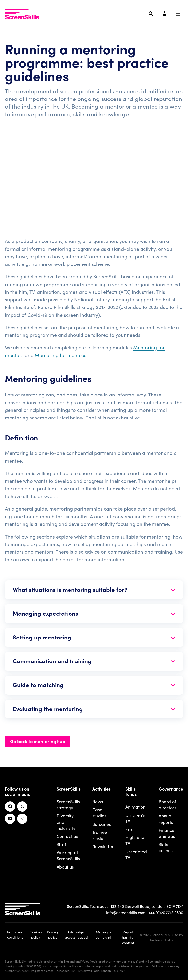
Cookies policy (36, 935)
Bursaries (102, 824)
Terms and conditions (15, 935)
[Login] (164, 14)
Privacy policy (53, 935)
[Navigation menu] (178, 14)
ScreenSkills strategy (68, 804)
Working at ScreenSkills (68, 855)
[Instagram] (22, 819)
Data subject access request (77, 935)
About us (65, 867)
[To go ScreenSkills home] (22, 13)
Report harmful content (128, 937)
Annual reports (166, 819)
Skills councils (166, 847)
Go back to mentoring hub (38, 741)
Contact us (67, 836)
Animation (135, 807)
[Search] (151, 14)
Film (129, 829)
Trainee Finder (100, 835)
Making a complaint (104, 935)
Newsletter (103, 846)
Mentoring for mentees (61, 355)
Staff (61, 844)
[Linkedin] (10, 819)
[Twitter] (22, 806)
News (98, 801)
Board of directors (167, 804)
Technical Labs (161, 940)
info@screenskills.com (126, 912)
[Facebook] (10, 806)
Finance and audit (168, 833)
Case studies (99, 813)
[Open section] (94, 590)
